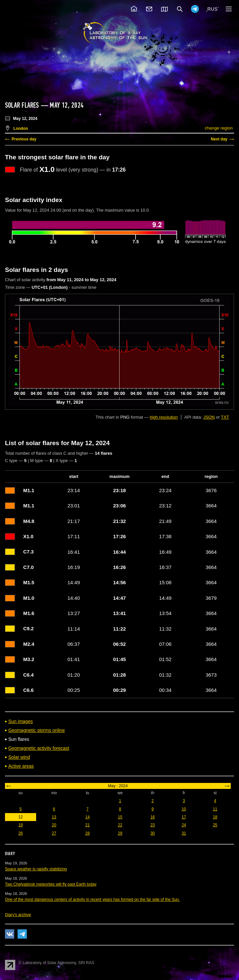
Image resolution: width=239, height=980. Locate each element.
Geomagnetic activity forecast (39, 748)
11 (215, 809)
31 (184, 833)
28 (87, 833)
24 (184, 825)
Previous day (24, 139)
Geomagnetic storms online (36, 730)
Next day (219, 139)
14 (87, 817)
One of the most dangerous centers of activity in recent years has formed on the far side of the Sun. (92, 900)
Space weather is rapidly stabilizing (36, 869)
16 (153, 817)
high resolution (164, 417)
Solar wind (19, 757)
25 (215, 825)
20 (54, 825)
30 (153, 833)
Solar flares (22, 105)
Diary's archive (18, 915)
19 (20, 825)
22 (120, 825)
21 (87, 825)
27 (54, 833)
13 (54, 817)
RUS (212, 9)
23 (153, 825)
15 (120, 817)
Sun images (21, 721)
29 (120, 833)
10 (184, 809)
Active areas (21, 766)
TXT (225, 417)
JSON (209, 417)
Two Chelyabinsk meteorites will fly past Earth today (51, 884)
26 (20, 833)
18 (215, 817)
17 (184, 817)
